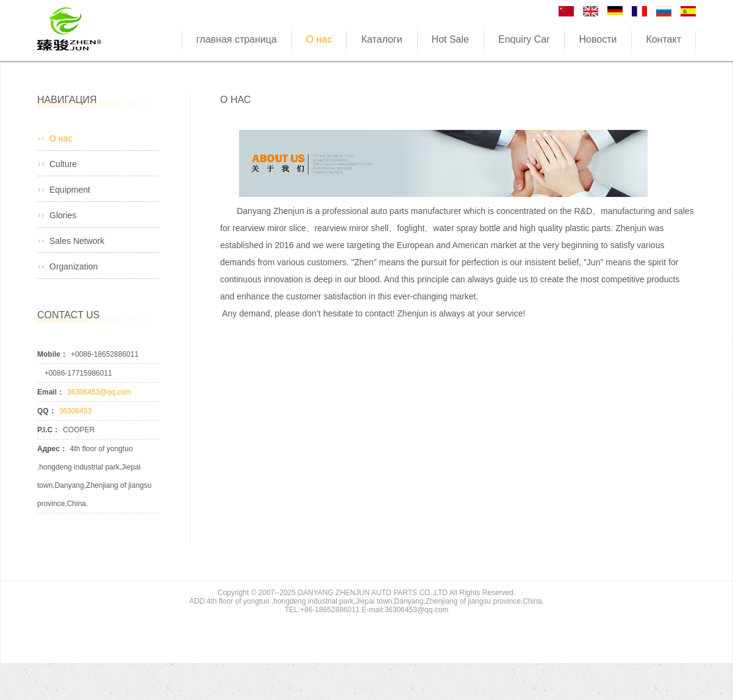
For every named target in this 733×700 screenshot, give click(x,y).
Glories (63, 215)
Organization (73, 266)
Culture (63, 164)
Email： (51, 392)
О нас (61, 138)
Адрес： (52, 449)
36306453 (75, 411)
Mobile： (52, 354)
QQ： (47, 411)
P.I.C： (48, 430)
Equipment (70, 190)
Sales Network (77, 241)
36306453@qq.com (99, 392)
